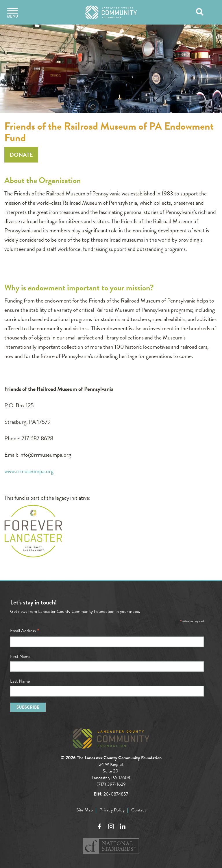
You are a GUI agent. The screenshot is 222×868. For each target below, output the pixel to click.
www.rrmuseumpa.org (29, 471)
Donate (21, 155)
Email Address (25, 631)
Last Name (20, 681)
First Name (20, 656)
